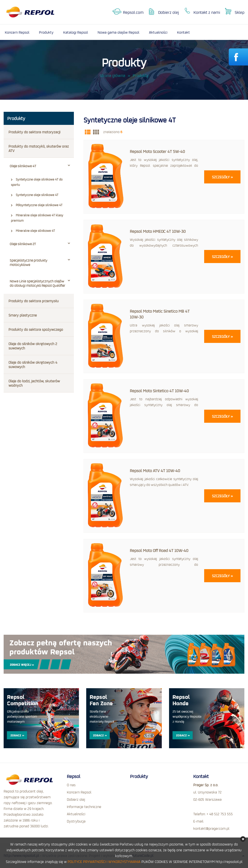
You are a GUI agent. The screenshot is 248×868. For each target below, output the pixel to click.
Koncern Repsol (17, 32)
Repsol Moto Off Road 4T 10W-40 (159, 550)
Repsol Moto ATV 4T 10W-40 (155, 471)
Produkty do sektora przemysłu (34, 301)
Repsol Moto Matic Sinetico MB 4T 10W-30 (160, 314)
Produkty (46, 32)
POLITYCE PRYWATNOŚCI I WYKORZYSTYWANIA (104, 861)
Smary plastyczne (23, 315)
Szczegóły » (222, 177)
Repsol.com (133, 12)
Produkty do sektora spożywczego (36, 329)
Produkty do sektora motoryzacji (34, 132)
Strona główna (112, 76)
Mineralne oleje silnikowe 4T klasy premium (37, 218)
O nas (71, 785)
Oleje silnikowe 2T (40, 244)
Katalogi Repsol (76, 32)
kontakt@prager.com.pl (211, 828)
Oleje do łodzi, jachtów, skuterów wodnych (34, 383)
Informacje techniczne (84, 807)
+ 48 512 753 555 (220, 814)
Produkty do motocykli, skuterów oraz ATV (39, 148)
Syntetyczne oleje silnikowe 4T (35, 195)
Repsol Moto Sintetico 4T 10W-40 (159, 391)
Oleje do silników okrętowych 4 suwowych (33, 364)
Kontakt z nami (207, 12)
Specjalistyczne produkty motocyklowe (40, 263)
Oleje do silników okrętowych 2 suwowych (33, 346)
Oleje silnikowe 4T (40, 166)
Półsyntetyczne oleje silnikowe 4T (37, 205)
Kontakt (183, 32)
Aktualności (158, 32)
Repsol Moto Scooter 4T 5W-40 (157, 151)
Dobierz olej (169, 12)
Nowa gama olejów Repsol (118, 32)
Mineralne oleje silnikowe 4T (33, 231)
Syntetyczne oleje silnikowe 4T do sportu (37, 182)
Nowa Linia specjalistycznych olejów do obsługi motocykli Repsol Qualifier (40, 283)
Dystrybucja (76, 821)
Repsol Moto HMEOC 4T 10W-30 (158, 231)
